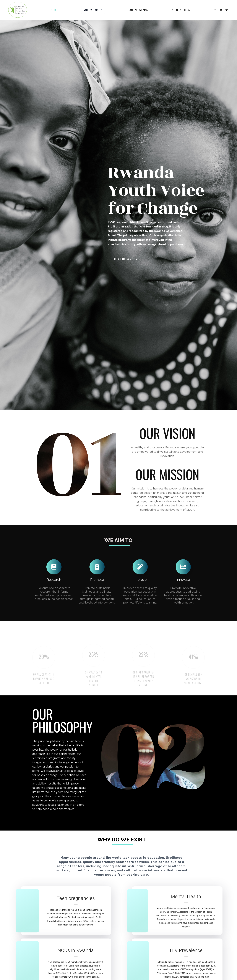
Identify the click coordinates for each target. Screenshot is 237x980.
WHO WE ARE (93, 10)
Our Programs (126, 259)
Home (54, 10)
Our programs (138, 10)
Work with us (181, 10)
